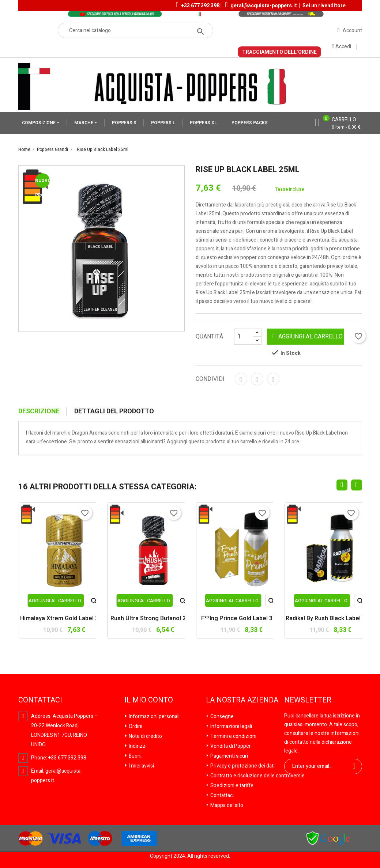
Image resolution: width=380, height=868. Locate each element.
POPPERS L (163, 123)
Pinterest (273, 379)
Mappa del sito (226, 805)
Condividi (241, 379)
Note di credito (145, 736)
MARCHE (84, 123)
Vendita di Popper (230, 746)
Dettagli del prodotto (114, 412)
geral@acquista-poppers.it (264, 6)
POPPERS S (124, 123)
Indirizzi (137, 746)
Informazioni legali (231, 726)
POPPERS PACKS (250, 123)
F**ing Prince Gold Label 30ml (242, 619)
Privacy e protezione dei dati (242, 766)
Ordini (135, 726)
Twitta (257, 379)
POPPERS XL (203, 123)
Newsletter (308, 700)
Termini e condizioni (233, 736)
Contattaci (221, 795)
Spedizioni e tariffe (231, 786)
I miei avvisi (141, 766)
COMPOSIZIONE (39, 123)
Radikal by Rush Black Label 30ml (330, 619)
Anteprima (95, 602)
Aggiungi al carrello (308, 337)
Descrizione (39, 412)
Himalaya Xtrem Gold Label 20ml (64, 619)
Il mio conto (149, 700)
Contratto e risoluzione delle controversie (257, 776)
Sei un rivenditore (324, 6)
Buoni (135, 756)
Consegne (221, 717)
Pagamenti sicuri (229, 756)
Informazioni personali (154, 717)
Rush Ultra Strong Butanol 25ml (153, 619)
